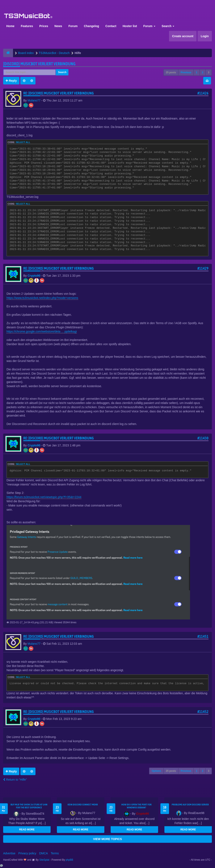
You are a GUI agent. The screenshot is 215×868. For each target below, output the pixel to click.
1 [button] (197, 72)
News (58, 26)
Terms (55, 853)
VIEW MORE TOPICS (107, 839)
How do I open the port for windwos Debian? (136, 806)
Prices (44, 26)
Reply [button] (11, 81)
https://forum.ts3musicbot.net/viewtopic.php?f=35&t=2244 (44, 497)
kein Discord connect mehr (83, 805)
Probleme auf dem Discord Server (190, 805)
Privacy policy (27, 853)
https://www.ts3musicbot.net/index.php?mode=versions (42, 298)
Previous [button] (186, 72)
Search (168, 26)
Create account (183, 36)
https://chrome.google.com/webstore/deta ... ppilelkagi (42, 331)
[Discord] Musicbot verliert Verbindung (39, 64)
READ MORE (27, 830)
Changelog (91, 26)
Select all (23, 142)
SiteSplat (44, 860)
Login (205, 36)
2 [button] (203, 72)
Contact (111, 26)
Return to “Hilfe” (15, 780)
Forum (73, 26)
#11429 (203, 268)
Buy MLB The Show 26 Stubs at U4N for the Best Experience (29, 806)
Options (156, 771)
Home (10, 26)
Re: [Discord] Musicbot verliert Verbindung (59, 93)
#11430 (203, 438)
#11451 (203, 636)
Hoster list (130, 26)
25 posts (171, 72)
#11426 (203, 93)
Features (27, 26)
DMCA (44, 853)
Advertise (9, 853)
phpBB (69, 860)
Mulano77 (34, 100)
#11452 (203, 712)
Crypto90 (34, 276)
